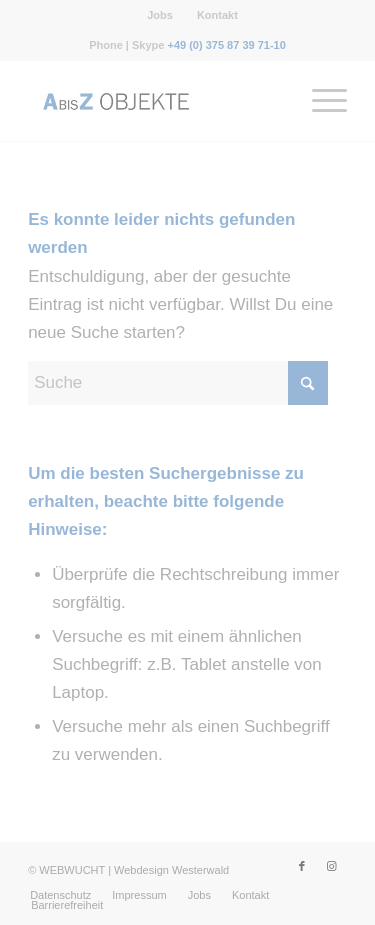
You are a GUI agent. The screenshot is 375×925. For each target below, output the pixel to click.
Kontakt (217, 15)
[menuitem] (160, 15)
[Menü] (319, 101)
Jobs (160, 15)
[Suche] (178, 383)
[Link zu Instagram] (332, 866)
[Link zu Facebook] (302, 866)
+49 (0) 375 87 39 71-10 (226, 45)
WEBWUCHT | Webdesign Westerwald (134, 870)
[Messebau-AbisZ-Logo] (155, 101)
